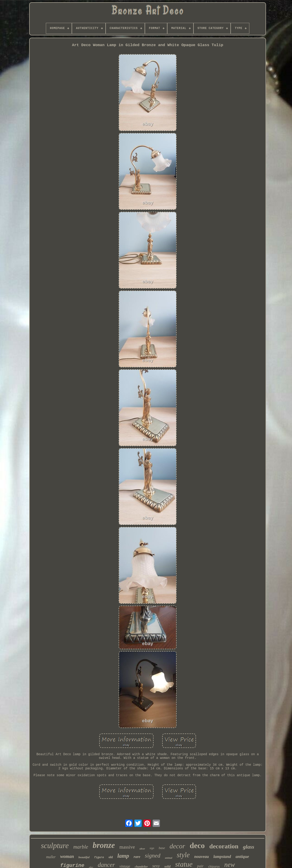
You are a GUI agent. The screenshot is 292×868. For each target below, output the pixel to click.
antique (242, 856)
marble (81, 847)
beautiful (84, 857)
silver (142, 849)
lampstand (222, 857)
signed (153, 856)
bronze (104, 845)
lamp (123, 856)
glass (249, 847)
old (111, 857)
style (183, 855)
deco (197, 846)
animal (169, 858)
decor (177, 846)
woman (67, 856)
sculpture (55, 846)
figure (99, 857)
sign (152, 848)
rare (137, 857)
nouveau (202, 857)
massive (127, 847)
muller (51, 857)
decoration (224, 846)
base (162, 848)
